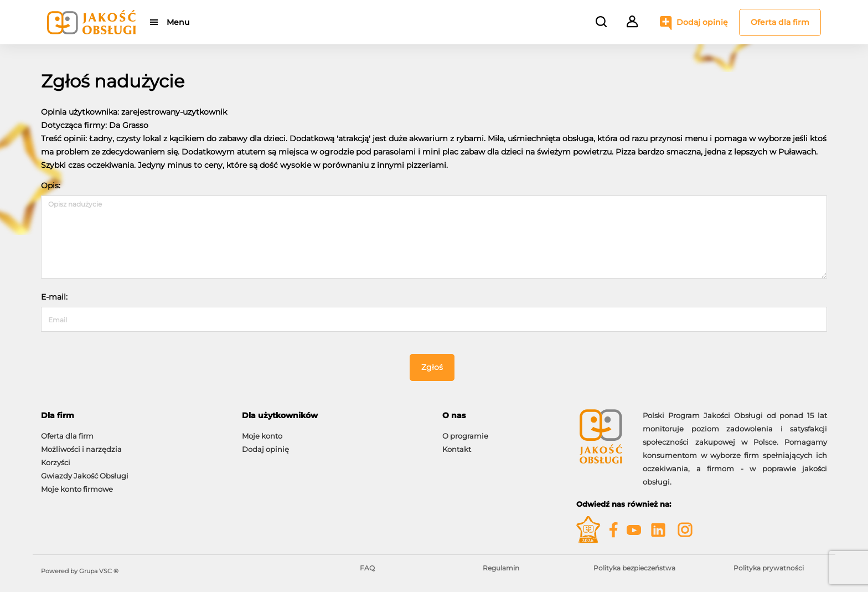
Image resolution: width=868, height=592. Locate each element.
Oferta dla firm (780, 22)
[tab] (133, 416)
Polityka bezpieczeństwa (634, 568)
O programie (465, 436)
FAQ (367, 568)
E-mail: (54, 297)
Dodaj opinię (702, 22)
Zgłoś (432, 367)
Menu (178, 22)
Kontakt (457, 449)
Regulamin (501, 568)
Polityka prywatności (769, 568)
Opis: (51, 186)
